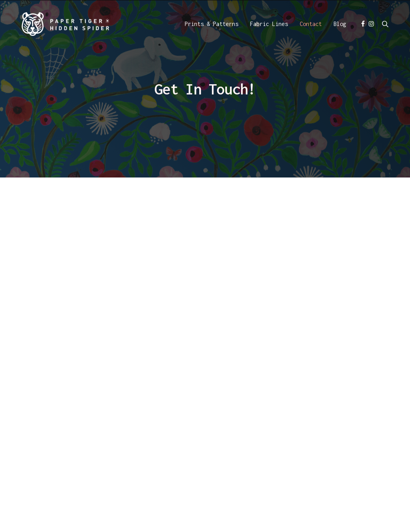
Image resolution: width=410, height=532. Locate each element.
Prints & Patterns (211, 25)
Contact (311, 25)
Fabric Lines (269, 25)
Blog (340, 25)
